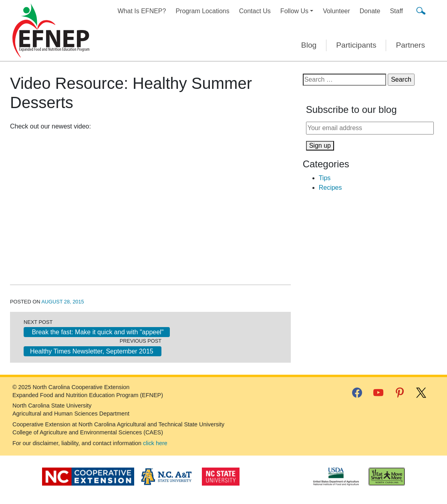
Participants (356, 45)
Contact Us (255, 11)
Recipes (330, 188)
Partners (410, 45)
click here (155, 443)
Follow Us (294, 11)
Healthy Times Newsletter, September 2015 (93, 351)
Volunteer (336, 11)
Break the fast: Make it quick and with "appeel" (97, 332)
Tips (325, 178)
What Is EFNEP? (142, 11)
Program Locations (202, 11)
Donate (370, 11)
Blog (309, 45)
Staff (396, 11)
